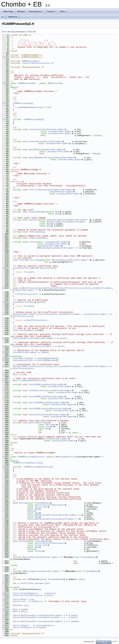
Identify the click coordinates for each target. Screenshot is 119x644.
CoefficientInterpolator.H (38, 63)
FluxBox (50, 427)
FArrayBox (44, 423)
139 (5, 314)
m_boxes (49, 595)
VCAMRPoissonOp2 (27, 83)
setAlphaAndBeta (38, 212)
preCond (33, 141)
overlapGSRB (35, 403)
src (3, 17)
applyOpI (33, 150)
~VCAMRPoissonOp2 (32, 119)
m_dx (31, 599)
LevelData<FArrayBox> (53, 129)
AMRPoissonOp (55, 83)
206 (5, 457)
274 (5, 599)
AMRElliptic (13, 17)
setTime (23, 330)
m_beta (23, 611)
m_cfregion (40, 627)
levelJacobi (35, 415)
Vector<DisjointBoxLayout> (50, 505)
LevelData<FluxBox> (75, 222)
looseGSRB (34, 397)
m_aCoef (29, 272)
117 (5, 268)
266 (5, 583)
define (23, 503)
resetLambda (35, 232)
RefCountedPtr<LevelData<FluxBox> (32, 346)
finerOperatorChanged (31, 260)
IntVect (39, 551)
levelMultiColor (38, 391)
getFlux (33, 423)
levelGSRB (34, 384)
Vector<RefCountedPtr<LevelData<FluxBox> (36, 617)
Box (47, 429)
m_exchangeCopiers (44, 625)
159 (5, 360)
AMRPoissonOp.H (31, 61)
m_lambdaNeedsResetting (29, 107)
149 (5, 338)
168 (5, 380)
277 (5, 605)
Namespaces (36, 12)
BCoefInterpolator (21, 316)
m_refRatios (35, 601)
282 (5, 615)
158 (5, 358)
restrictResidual (38, 190)
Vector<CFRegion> (23, 627)
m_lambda (43, 352)
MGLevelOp (57, 260)
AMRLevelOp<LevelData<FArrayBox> (41, 571)
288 (5, 627)
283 (5, 617)
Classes (52, 12)
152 (5, 346)
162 (5, 366)
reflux (32, 242)
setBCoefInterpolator (31, 288)
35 (5, 103)
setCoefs (33, 220)
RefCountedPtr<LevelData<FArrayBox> (33, 338)
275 (5, 601)
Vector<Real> (20, 599)
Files (64, 12)
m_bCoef (29, 306)
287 (5, 625)
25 (5, 83)
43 (5, 119)
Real (58, 212)
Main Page (8, 12)
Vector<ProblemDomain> (26, 593)
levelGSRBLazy (36, 409)
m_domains (50, 593)
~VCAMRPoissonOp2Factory (36, 467)
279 (5, 609)
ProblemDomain (43, 503)
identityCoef (47, 268)
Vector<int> (41, 507)
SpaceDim (52, 358)
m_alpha (23, 609)
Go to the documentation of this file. (19, 32)
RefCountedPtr (55, 220)
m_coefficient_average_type (34, 583)
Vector (31, 515)
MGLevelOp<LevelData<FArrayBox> (41, 557)
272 (5, 595)
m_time (23, 374)
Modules (21, 12)
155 (5, 352)
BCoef (40, 302)
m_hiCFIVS (40, 360)
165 (5, 374)
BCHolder (32, 511)
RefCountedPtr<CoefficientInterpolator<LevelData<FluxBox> (47, 314)
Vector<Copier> (21, 625)
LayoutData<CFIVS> (23, 358)
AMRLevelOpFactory (65, 457)
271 (5, 593)
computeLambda (36, 238)
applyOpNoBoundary (39, 158)
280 (5, 611)
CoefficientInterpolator (75, 288)
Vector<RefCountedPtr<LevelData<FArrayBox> (38, 615)
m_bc (26, 605)
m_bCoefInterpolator (27, 294)
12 (5, 57)
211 (5, 467)
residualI (34, 129)
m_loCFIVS (40, 358)
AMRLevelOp (43, 248)
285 (5, 621)
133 (5, 302)
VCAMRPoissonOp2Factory (31, 457)
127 (5, 288)
